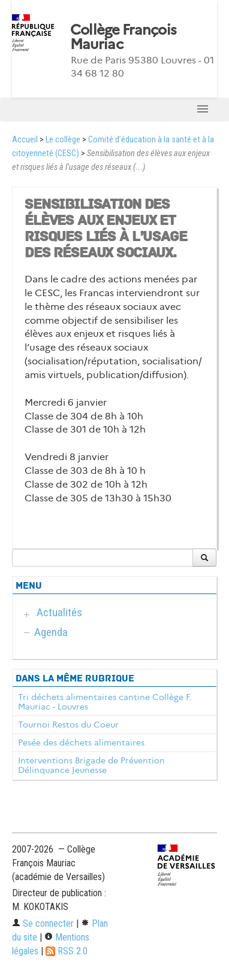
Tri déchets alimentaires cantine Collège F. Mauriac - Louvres (105, 702)
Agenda (51, 632)
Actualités (59, 612)
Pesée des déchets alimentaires (81, 742)
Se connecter (43, 923)
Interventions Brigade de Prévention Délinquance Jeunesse (91, 765)
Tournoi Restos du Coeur (68, 725)
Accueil (25, 140)
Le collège (63, 140)
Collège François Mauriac (123, 37)
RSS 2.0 (67, 951)
